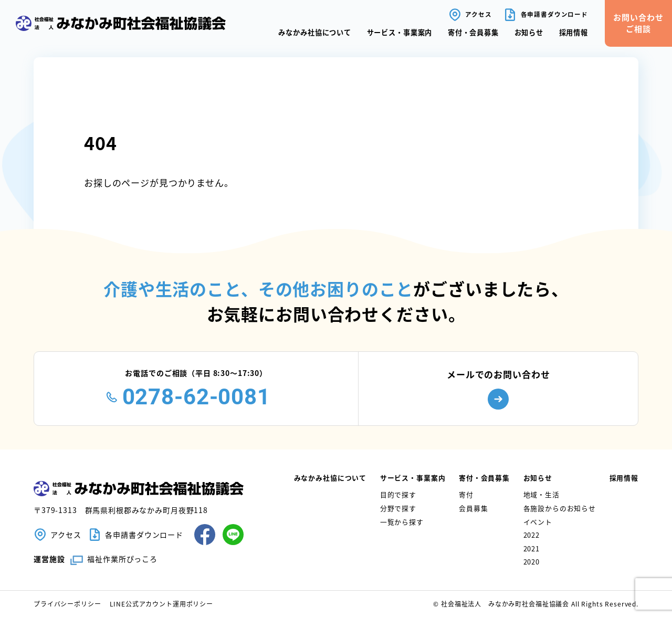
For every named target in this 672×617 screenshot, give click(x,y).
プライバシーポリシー (67, 604)
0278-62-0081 (196, 397)
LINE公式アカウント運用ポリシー (161, 604)
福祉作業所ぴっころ (122, 559)
